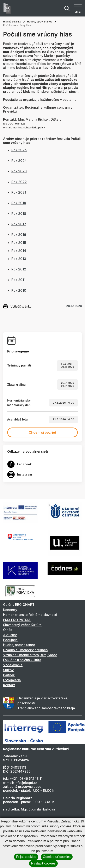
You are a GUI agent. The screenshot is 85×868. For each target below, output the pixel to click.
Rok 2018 (19, 214)
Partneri (9, 675)
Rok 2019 (19, 203)
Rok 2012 (19, 269)
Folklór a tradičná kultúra (22, 660)
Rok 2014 (19, 251)
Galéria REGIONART (19, 605)
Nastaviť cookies (43, 863)
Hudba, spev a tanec (40, 22)
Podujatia (10, 640)
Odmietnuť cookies (57, 857)
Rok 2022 (19, 182)
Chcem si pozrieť (43, 432)
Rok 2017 (19, 224)
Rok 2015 (19, 243)
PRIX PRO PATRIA (17, 620)
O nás (8, 630)
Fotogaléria (12, 680)
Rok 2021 (19, 192)
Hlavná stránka (12, 22)
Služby (8, 670)
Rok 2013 (19, 259)
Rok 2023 (19, 171)
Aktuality (10, 635)
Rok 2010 (19, 290)
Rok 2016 (19, 235)
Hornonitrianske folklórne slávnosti (30, 615)
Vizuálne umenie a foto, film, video (30, 655)
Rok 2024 (19, 161)
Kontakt (9, 685)
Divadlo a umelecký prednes (25, 650)
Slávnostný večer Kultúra (22, 625)
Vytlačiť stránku (17, 307)
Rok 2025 (19, 150)
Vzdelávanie (13, 665)
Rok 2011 (18, 280)
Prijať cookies (26, 857)
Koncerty (10, 610)
